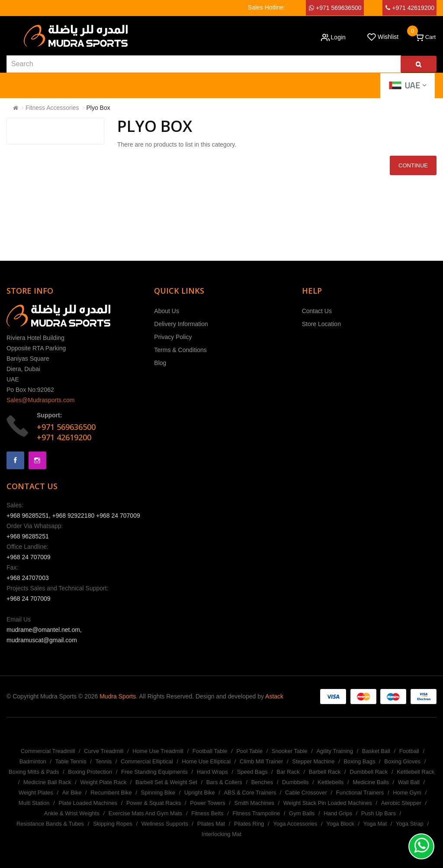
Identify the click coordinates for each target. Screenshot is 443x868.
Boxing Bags (359, 761)
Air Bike (72, 793)
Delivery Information (181, 324)
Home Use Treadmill (158, 751)
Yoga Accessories (295, 824)
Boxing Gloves (402, 761)
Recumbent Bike (111, 793)
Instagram (37, 460)
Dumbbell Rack (369, 772)
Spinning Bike (158, 793)
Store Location (321, 324)
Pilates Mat (211, 824)
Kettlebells (331, 782)
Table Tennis (71, 761)
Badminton (33, 761)
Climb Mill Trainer (261, 761)
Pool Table (249, 751)
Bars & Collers (224, 782)
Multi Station (34, 803)
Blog (160, 363)
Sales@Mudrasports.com (40, 400)
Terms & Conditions (180, 350)
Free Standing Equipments (154, 772)
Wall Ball (409, 782)
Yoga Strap (410, 824)
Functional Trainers (360, 793)
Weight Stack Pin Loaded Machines (328, 803)
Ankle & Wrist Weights (72, 813)
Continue (413, 165)
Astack (274, 696)
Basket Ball (376, 751)
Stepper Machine (313, 761)
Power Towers (207, 803)
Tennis (104, 761)
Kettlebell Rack (416, 772)
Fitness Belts (207, 813)
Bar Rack (288, 772)
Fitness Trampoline (256, 813)
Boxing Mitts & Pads (34, 772)
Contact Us (317, 311)
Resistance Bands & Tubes (50, 824)
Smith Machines (254, 803)
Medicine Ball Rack (47, 782)
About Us (167, 311)
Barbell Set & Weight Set (166, 782)
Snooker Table (290, 751)
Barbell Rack (325, 772)
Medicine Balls (371, 782)
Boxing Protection (90, 772)
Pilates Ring (249, 824)
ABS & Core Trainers (250, 793)
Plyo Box (98, 108)
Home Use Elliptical (206, 761)
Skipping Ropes (113, 824)
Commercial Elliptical (147, 761)
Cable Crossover (306, 793)
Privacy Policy (173, 337)
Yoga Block (340, 824)
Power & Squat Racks (154, 803)
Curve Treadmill (104, 751)
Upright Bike (200, 793)
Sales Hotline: (266, 7)
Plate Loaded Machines (88, 803)
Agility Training (335, 751)
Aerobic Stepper (401, 803)
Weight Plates (36, 793)
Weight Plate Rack (103, 782)
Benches (262, 782)
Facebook (15, 460)
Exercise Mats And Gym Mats (146, 813)
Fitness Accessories (52, 108)
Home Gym (407, 793)
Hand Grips (338, 813)
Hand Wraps (212, 772)
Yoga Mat (375, 824)
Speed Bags (252, 772)
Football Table (210, 751)
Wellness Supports (165, 824)
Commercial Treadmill (48, 751)
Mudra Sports (118, 696)
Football (409, 751)
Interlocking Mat (221, 834)
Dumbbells (295, 782)
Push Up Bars (379, 813)
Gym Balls (302, 813)
